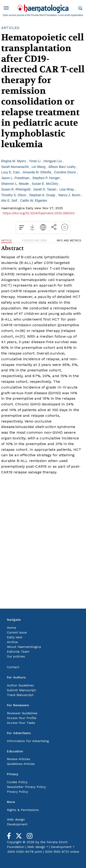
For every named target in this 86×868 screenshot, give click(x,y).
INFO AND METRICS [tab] (69, 241)
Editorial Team (18, 652)
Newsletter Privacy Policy (26, 787)
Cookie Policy (17, 782)
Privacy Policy (17, 792)
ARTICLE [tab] (7, 241)
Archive (12, 642)
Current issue (17, 632)
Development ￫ (63, 847)
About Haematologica (24, 647)
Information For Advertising (28, 741)
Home (11, 628)
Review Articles (18, 759)
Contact (13, 667)
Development (17, 824)
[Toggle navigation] (8, 9)
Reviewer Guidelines (22, 713)
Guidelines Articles (21, 764)
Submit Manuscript (21, 690)
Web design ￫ (38, 847)
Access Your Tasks (21, 723)
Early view (15, 637)
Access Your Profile (22, 718)
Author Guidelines (20, 685)
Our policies (16, 656)
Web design (16, 819)
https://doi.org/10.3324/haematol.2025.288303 (39, 213)
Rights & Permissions (23, 810)
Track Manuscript (20, 695)
